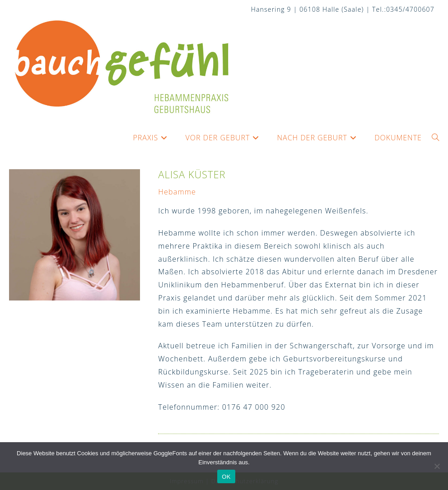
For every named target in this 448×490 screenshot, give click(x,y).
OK (226, 477)
